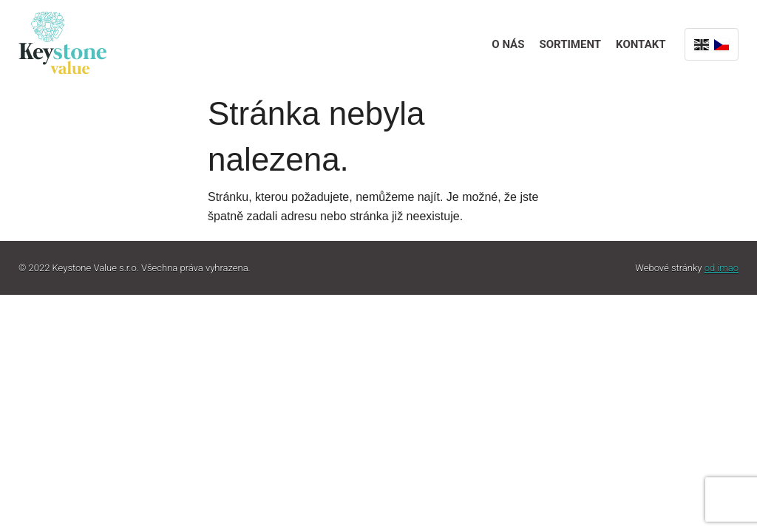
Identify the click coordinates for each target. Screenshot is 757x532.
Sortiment (570, 44)
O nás (508, 44)
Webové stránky (687, 268)
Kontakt (641, 44)
